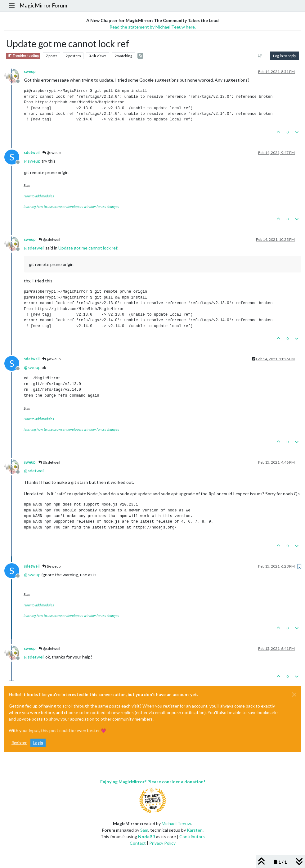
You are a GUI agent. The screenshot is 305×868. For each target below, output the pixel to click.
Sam (144, 830)
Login (38, 743)
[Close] (294, 695)
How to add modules (39, 196)
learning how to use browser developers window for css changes (71, 207)
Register (19, 743)
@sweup (51, 153)
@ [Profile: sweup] (32, 161)
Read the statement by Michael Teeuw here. (153, 27)
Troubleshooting (23, 56)
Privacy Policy (162, 843)
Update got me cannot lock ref (88, 248)
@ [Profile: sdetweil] (34, 248)
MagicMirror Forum (43, 5)
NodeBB (147, 837)
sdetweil (32, 153)
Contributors (192, 837)
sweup (30, 72)
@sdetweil (49, 239)
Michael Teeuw (176, 823)
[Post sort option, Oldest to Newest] (260, 56)
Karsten (195, 830)
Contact (138, 843)
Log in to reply (285, 56)
